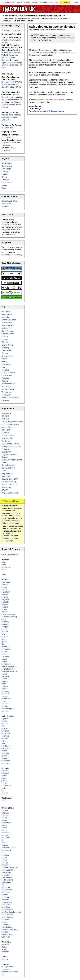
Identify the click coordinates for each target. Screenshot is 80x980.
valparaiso (6, 761)
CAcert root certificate (8, 535)
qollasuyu (6, 748)
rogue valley (7, 902)
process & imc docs (10, 972)
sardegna (5, 691)
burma (4, 776)
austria (4, 589)
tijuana (4, 756)
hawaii (4, 843)
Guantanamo (7, 452)
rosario (4, 751)
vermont (5, 932)
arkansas (5, 813)
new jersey (6, 872)
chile (3, 726)
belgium (5, 597)
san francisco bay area (11, 912)
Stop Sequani (7, 473)
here (7, 107)
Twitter (14, 224)
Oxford (4, 177)
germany (5, 622)
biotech (5, 959)
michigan (5, 862)
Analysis (5, 317)
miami (4, 860)
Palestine (5, 378)
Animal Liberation (9, 320)
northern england (9, 666)
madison (5, 855)
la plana (5, 637)
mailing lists (6, 969)
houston (5, 845)
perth (4, 788)
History (4, 362)
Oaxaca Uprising (9, 482)
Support (75, 2)
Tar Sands (6, 441)
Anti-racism (6, 328)
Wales (4, 185)
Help (57, 2)
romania (5, 686)
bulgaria (5, 604)
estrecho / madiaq (9, 617)
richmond (5, 897)
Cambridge (6, 169)
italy (3, 634)
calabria (5, 607)
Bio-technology (8, 331)
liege (3, 639)
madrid (4, 652)
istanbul (5, 632)
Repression (6, 386)
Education (6, 342)
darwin (4, 778)
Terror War (6, 395)
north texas (6, 882)
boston (4, 825)
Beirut (4, 947)
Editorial (19, 2)
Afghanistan (7, 314)
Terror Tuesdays (8, 105)
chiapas (5, 724)
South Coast (7, 183)
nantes (4, 659)
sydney (5, 793)
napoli (4, 661)
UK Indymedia (28, 8)
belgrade (5, 599)
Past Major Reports (10, 493)
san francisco (7, 910)
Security (66, 2)
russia (4, 689)
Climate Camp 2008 (10, 479)
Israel (4, 949)
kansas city (6, 850)
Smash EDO (7, 487)
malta (4, 654)
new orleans (7, 877)
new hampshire (8, 870)
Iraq (3, 367)
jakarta (4, 781)
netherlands (6, 664)
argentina (5, 719)
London (5, 174)
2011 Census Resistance (12, 422)
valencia (5, 711)
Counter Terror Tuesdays (10, 96)
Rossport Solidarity (10, 484)
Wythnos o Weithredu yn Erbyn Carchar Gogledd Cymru (12, 65)
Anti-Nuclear (7, 323)
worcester (6, 937)
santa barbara (7, 915)
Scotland (5, 207)
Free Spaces (7, 350)
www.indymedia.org (10, 555)
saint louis (6, 905)
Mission (27, 2)
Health (4, 359)
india (3, 800)
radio (4, 565)
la (2, 853)
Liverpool (5, 171)
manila (4, 783)
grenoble (5, 624)
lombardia (6, 649)
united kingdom (8, 709)
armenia (5, 585)
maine (4, 858)
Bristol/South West (9, 201)
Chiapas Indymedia (9, 149)
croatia (4, 609)
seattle (4, 922)
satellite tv (6, 567)
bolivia (4, 721)
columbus (6, 838)
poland (4, 679)
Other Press (7, 375)
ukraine (5, 706)
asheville (5, 815)
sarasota (5, 920)
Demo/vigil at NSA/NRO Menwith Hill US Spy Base (12, 85)
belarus (5, 594)
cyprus (4, 612)
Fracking (5, 348)
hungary (5, 627)
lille (3, 644)
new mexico (7, 875)
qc (3, 791)
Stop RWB (6, 476)
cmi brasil (6, 731)
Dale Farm (6, 430)
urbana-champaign (9, 929)
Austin (4, 820)
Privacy (35, 2)
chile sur (5, 728)
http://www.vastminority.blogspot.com (46, 111)
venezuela (6, 763)
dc (3, 840)
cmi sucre (6, 733)
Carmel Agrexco (8, 465)
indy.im (4, 224)
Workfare (5, 419)
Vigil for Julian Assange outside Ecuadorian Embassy (11, 117)
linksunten (6, 647)
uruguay (5, 758)
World (4, 188)
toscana (5, 704)
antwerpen (6, 582)
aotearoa (5, 771)
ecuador (5, 738)
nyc (3, 885)
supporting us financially (12, 255)
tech (3, 974)
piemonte (5, 676)
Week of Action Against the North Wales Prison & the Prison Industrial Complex (12, 55)
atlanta (4, 818)
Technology (6, 392)
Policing (5, 381)
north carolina (7, 880)
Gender (5, 353)
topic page (10, 128)
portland (5, 895)
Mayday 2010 (7, 438)
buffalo (4, 828)
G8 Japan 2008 (8, 468)
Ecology (5, 339)
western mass (7, 934)
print (3, 562)
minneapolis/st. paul (10, 867)
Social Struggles (59, 30)
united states (7, 927)
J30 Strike (6, 433)
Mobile (11, 2)
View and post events (11, 30)
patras (4, 674)
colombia (5, 736)
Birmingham (7, 166)
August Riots (7, 427)
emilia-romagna (8, 614)
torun (4, 701)
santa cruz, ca (7, 917)
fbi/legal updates (8, 967)
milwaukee (6, 865)
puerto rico (6, 746)
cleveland (6, 833)
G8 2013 (5, 416)
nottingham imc (8, 669)
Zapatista (5, 400)
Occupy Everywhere (10, 424)
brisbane (5, 773)
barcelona (6, 592)
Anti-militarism (8, 325)
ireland (4, 629)
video (4, 570)
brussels (5, 602)
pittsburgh (6, 892)
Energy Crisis (7, 345)
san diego (6, 907)
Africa (4, 575)
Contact (50, 2)
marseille (5, 656)
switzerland (6, 699)
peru (3, 743)
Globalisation (7, 356)
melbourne (6, 786)
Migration (5, 370)
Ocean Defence (8, 373)
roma (4, 684)
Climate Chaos (8, 334)
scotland (5, 694)
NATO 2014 (6, 413)
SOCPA (5, 490)
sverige (5, 696)
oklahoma (6, 887)
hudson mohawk (8, 848)
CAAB (18, 87)
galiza (4, 619)
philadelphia (7, 890)
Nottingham (6, 204)
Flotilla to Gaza (8, 435)
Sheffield (5, 180)
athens (4, 587)
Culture (5, 337)
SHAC (4, 471)
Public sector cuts (9, 384)
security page (7, 541)
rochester (5, 900)
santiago (5, 753)
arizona (5, 810)
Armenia (5, 944)
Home (4, 2)
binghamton (6, 823)
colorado (5, 835)
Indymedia (6, 364)
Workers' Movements (10, 398)
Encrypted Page (12, 501)
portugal (5, 681)
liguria (4, 642)
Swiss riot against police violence (52, 27)
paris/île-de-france (9, 671)
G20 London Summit (10, 444)
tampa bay (6, 925)
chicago (5, 830)
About (42, 2)
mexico (5, 741)
